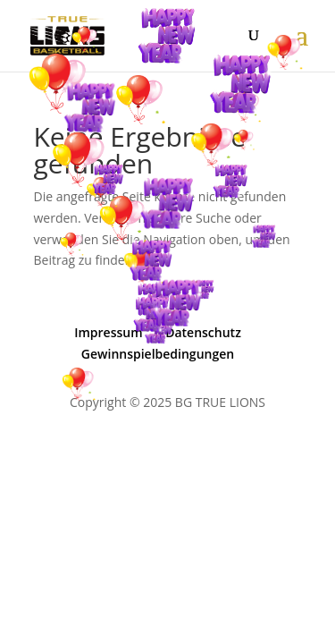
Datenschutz (203, 332)
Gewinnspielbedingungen (158, 354)
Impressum (108, 332)
